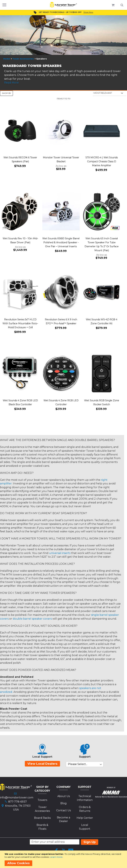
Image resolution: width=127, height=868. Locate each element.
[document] (64, 859)
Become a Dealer (63, 819)
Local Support (85, 827)
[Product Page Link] (20, 131)
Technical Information (85, 798)
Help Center (85, 818)
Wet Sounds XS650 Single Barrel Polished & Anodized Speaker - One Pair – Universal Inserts (61, 242)
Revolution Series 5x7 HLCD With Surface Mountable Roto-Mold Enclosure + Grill (20, 323)
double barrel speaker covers (32, 619)
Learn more (56, 857)
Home (7, 59)
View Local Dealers (42, 764)
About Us (64, 796)
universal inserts (60, 553)
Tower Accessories (23, 59)
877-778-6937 (18, 802)
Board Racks (42, 818)
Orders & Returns (85, 809)
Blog (63, 803)
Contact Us (63, 810)
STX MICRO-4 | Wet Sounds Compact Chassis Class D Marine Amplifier (102, 161)
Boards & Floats (42, 827)
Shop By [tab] (6, 93)
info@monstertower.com (17, 798)
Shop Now (88, 12)
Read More (11, 83)
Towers (42, 800)
